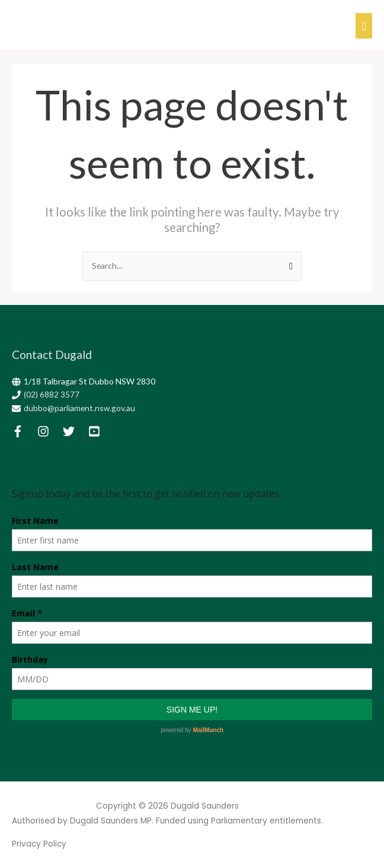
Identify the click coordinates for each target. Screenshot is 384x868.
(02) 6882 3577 (52, 394)
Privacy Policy (39, 844)
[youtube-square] (100, 431)
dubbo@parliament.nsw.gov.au (79, 408)
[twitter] (75, 431)
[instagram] (49, 431)
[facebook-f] (24, 431)
